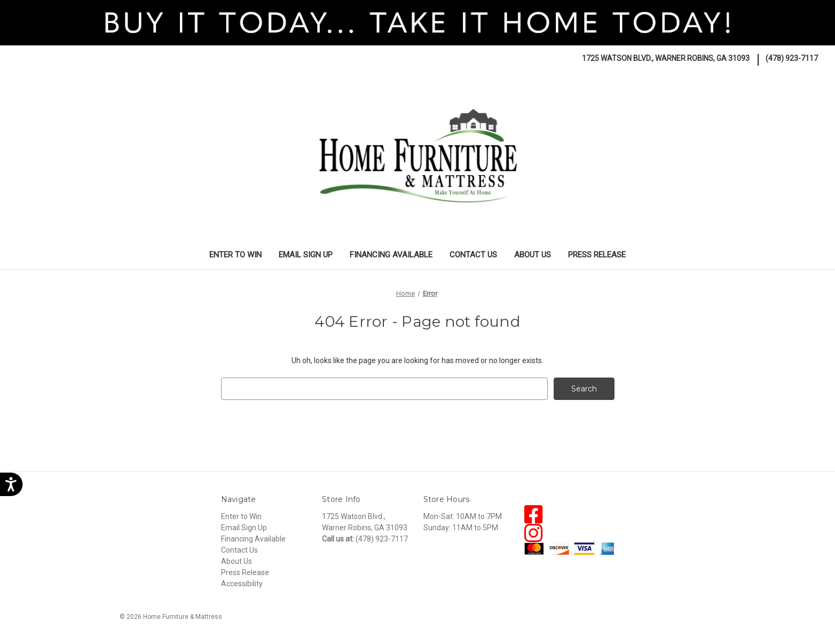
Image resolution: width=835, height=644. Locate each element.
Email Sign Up (306, 255)
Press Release (597, 255)
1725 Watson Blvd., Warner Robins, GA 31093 (666, 58)
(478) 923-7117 (792, 58)
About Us (533, 255)
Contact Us (473, 255)
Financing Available (391, 255)
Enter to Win (235, 255)
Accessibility (242, 584)
